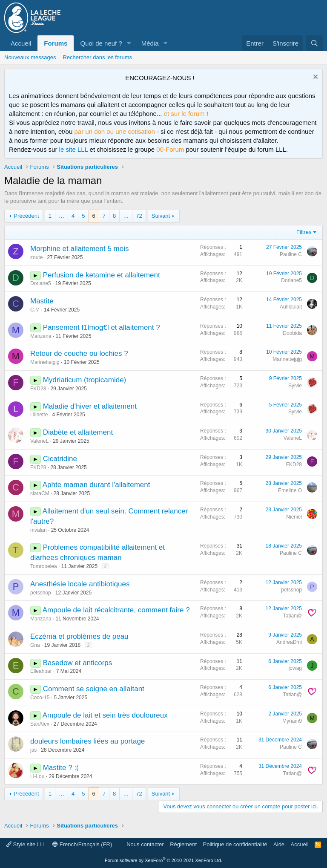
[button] (129, 43)
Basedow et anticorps (78, 663)
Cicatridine (60, 459)
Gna (35, 645)
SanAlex (40, 724)
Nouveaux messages (30, 57)
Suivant (161, 216)
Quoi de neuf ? (101, 43)
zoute (36, 257)
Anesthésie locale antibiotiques (80, 584)
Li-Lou (37, 776)
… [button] (62, 216)
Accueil (21, 43)
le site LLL (74, 149)
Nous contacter (145, 844)
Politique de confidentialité (235, 844)
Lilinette (39, 415)
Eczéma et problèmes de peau (79, 636)
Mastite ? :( (61, 768)
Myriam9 (292, 721)
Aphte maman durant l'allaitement (96, 485)
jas (33, 750)
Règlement (183, 844)
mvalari (39, 530)
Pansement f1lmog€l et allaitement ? (102, 327)
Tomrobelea (44, 566)
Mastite (42, 301)
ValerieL (39, 441)
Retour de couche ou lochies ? (79, 353)
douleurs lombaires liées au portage (87, 741)
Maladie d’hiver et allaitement (90, 406)
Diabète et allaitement (78, 432)
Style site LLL (26, 844)
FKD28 (38, 389)
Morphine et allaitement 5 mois (80, 249)
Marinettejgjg (45, 362)
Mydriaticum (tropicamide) (85, 380)
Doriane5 (41, 283)
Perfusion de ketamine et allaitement (102, 275)
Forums (56, 43)
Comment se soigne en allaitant (94, 689)
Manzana (41, 336)
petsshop (41, 593)
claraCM (40, 493)
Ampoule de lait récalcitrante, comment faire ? (116, 610)
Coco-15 (40, 698)
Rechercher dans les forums (97, 57)
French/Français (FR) (82, 844)
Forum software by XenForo (163, 860)
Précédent (26, 216)
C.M (35, 310)
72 (139, 216)
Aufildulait (291, 307)
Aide (279, 844)
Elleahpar (41, 671)
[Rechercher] (314, 43)
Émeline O (290, 490)
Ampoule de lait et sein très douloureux (105, 715)
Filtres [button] (304, 232)
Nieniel (294, 517)
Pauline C (291, 254)
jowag (295, 668)
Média (150, 43)
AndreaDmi (289, 642)
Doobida (292, 333)
